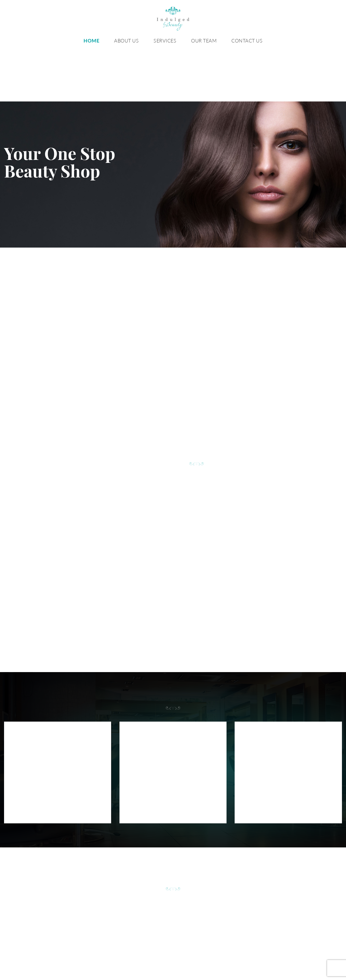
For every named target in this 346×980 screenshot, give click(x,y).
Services (165, 41)
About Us (126, 41)
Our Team (204, 41)
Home (91, 41)
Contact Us (247, 41)
